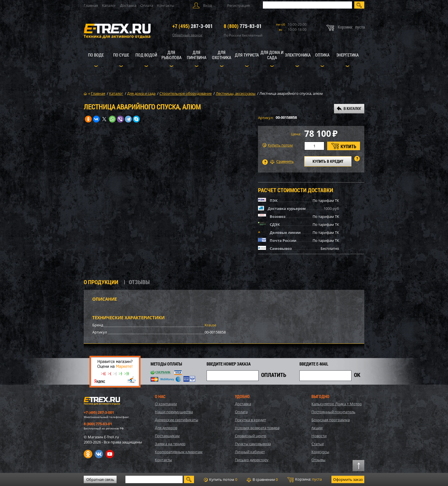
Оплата (147, 5)
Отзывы (318, 460)
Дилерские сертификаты (177, 420)
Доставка (128, 5)
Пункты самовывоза (253, 444)
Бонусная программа (331, 420)
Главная (91, 5)
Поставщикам (167, 436)
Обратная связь (100, 479)
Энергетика (347, 55)
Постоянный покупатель (333, 412)
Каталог (109, 5)
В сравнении (262, 479)
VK (99, 454)
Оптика (322, 55)
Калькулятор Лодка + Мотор (337, 404)
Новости (319, 436)
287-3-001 (193, 26)
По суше (121, 55)
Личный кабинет (250, 452)
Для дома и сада (272, 55)
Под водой (146, 55)
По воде (96, 55)
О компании (166, 404)
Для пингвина (197, 55)
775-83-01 (243, 26)
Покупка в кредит (250, 420)
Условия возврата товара (257, 428)
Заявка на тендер (170, 444)
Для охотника (222, 55)
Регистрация (238, 5)
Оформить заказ (348, 479)
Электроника (298, 55)
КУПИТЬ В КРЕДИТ (328, 161)
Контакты (166, 5)
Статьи (318, 444)
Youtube (110, 454)
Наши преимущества (174, 412)
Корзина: (305, 479)
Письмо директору (252, 460)
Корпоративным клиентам (179, 452)
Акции (317, 428)
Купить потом (278, 145)
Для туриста (247, 55)
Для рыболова (171, 55)
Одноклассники (88, 454)
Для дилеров (166, 428)
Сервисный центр (251, 436)
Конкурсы (320, 452)
